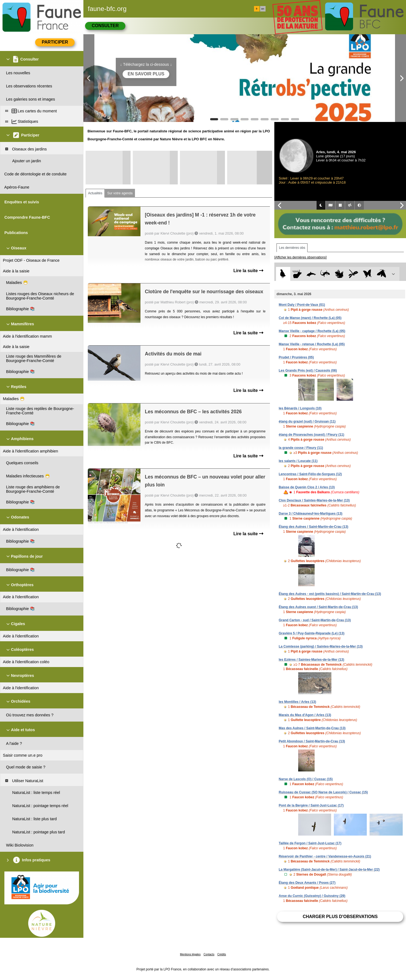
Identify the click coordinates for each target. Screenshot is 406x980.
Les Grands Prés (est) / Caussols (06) (308, 371)
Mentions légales (190, 954)
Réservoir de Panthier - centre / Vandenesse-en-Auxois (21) (325, 856)
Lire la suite (248, 271)
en (263, 9)
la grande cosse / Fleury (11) (301, 448)
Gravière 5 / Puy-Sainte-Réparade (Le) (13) (311, 633)
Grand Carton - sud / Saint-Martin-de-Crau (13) (315, 620)
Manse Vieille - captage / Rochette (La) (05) (312, 331)
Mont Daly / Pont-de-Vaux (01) (302, 305)
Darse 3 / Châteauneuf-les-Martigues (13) (311, 514)
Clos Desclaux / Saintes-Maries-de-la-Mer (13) (314, 500)
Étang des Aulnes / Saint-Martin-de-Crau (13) (314, 527)
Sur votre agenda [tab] (120, 193)
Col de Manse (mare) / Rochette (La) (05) (310, 318)
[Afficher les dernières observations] (301, 257)
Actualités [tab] (95, 193)
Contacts (209, 954)
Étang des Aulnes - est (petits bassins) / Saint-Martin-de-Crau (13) (330, 594)
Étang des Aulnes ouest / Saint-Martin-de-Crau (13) (318, 607)
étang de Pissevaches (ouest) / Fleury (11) (311, 435)
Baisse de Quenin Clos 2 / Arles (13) (307, 487)
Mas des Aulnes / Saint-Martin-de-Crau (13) (312, 728)
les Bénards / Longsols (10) (300, 408)
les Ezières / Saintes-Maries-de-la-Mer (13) (311, 660)
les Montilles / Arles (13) (297, 702)
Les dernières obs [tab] (292, 248)
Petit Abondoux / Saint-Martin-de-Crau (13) (312, 741)
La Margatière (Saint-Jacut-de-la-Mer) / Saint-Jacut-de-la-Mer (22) (329, 870)
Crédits (222, 954)
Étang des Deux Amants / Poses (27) (307, 883)
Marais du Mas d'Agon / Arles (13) (305, 715)
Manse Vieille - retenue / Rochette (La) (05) (312, 344)
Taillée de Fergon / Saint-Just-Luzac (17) (310, 843)
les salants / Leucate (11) (298, 461)
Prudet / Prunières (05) (296, 357)
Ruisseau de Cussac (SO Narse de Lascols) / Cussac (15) (323, 792)
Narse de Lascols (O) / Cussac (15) (306, 779)
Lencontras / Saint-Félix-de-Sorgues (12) (310, 474)
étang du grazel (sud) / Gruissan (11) (307, 421)
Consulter (105, 26)
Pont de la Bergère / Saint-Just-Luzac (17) (311, 805)
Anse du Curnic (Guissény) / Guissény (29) (312, 896)
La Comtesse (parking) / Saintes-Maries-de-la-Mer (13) (321, 646)
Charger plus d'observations (340, 917)
